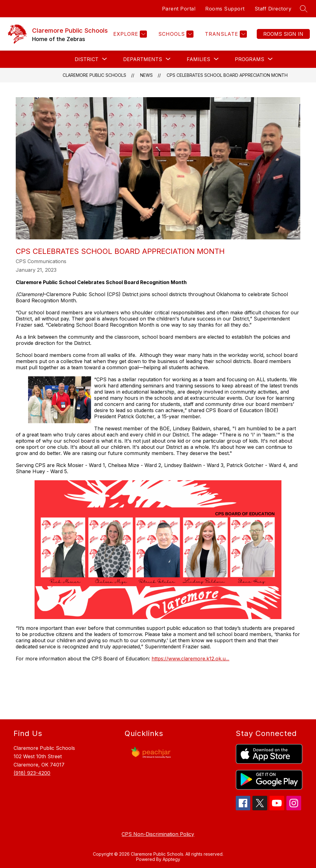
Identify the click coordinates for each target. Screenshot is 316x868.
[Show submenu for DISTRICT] (87, 59)
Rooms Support (225, 9)
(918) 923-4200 (32, 773)
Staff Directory (273, 9)
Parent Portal (179, 9)
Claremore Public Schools (94, 75)
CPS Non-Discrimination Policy (158, 834)
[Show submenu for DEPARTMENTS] (143, 59)
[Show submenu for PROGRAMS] (249, 59)
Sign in (283, 34)
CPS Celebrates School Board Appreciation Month (227, 75)
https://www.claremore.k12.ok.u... (190, 659)
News (146, 75)
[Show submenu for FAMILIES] (198, 59)
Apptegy (171, 859)
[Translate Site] (225, 34)
